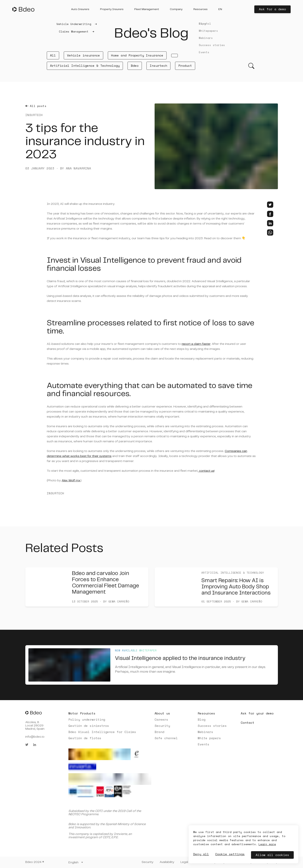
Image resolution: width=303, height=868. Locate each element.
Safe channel (166, 738)
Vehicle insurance (83, 55)
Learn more (267, 844)
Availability (167, 862)
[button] (80, 9)
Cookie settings (230, 854)
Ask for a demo (272, 9)
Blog (202, 719)
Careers (161, 719)
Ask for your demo (257, 713)
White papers (209, 738)
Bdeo (135, 66)
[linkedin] (270, 223)
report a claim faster (196, 344)
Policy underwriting (87, 719)
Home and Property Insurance (137, 55)
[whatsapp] (270, 232)
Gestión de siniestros (89, 726)
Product (185, 66)
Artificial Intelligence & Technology (85, 66)
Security (162, 726)
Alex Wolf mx (71, 481)
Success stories (212, 726)
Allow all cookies (272, 855)
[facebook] (270, 214)
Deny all (201, 854)
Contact (248, 723)
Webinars (205, 732)
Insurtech (158, 66)
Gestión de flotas (85, 738)
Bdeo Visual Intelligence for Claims (102, 732)
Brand (159, 732)
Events (203, 744)
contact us (206, 471)
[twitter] (270, 205)
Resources (206, 713)
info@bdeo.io (35, 737)
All (53, 55)
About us (162, 713)
